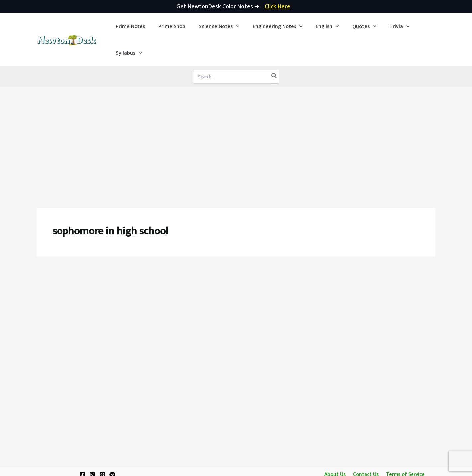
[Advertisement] (236, 110)
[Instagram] (92, 448)
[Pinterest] (102, 448)
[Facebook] (82, 448)
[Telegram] (112, 448)
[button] (213, 27)
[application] (230, 27)
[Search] (274, 50)
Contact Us (365, 448)
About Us (336, 448)
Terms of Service (404, 448)
